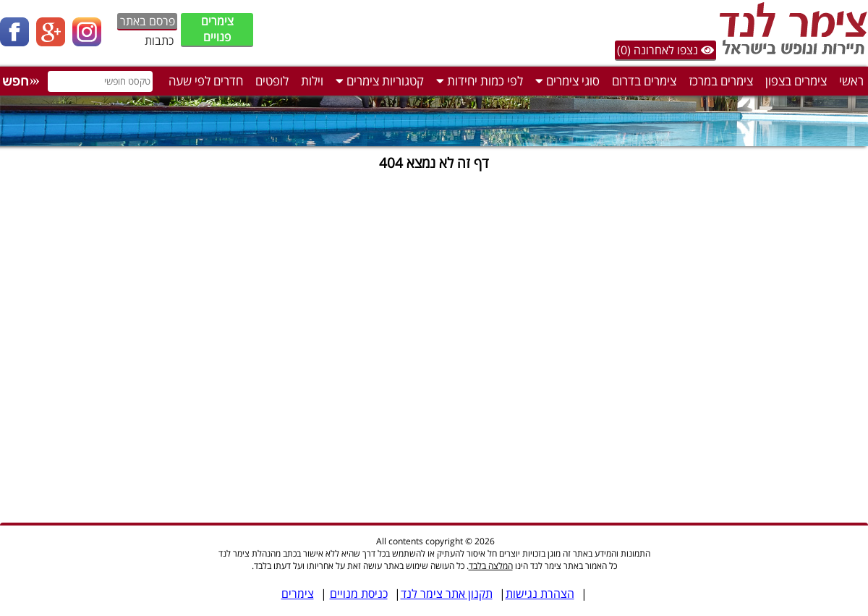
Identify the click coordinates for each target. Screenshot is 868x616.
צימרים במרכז (721, 81)
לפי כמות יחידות (480, 81)
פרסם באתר (148, 21)
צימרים (298, 594)
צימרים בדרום (644, 81)
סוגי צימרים (567, 81)
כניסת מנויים (359, 594)
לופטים (272, 81)
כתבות (159, 41)
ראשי (851, 81)
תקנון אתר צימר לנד (447, 594)
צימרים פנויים (217, 29)
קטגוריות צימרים (380, 81)
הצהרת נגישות (540, 594)
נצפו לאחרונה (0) (665, 50)
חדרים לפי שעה (206, 81)
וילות (312, 81)
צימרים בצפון (796, 81)
